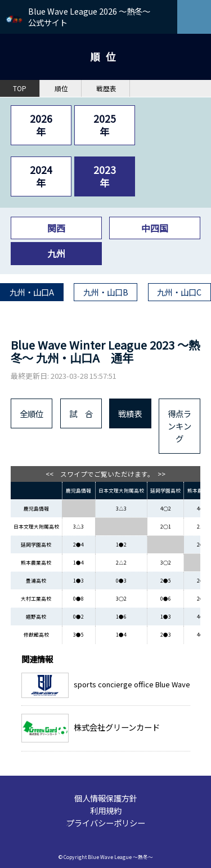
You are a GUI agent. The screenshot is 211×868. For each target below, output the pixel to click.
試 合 (81, 413)
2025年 (105, 125)
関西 (56, 228)
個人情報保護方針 (106, 798)
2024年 (41, 176)
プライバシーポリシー (106, 823)
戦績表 (130, 413)
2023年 (105, 176)
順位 (61, 88)
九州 (56, 253)
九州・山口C (179, 292)
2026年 (41, 125)
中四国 (155, 228)
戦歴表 (106, 88)
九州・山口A (32, 292)
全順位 (32, 413)
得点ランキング (179, 426)
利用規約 (106, 810)
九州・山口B (106, 292)
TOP (20, 88)
